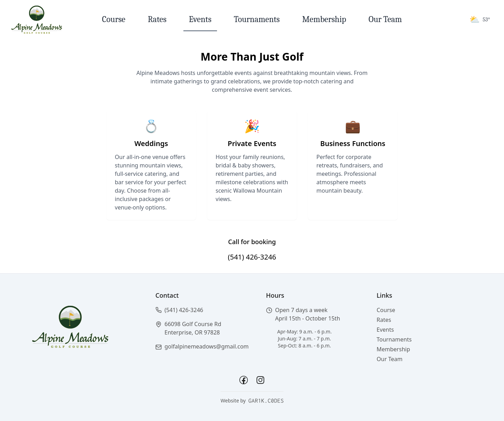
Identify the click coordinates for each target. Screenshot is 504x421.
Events (200, 19)
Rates (157, 19)
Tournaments (257, 19)
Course (114, 19)
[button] (202, 310)
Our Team (385, 19)
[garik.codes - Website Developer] (266, 401)
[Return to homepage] (37, 20)
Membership (324, 19)
